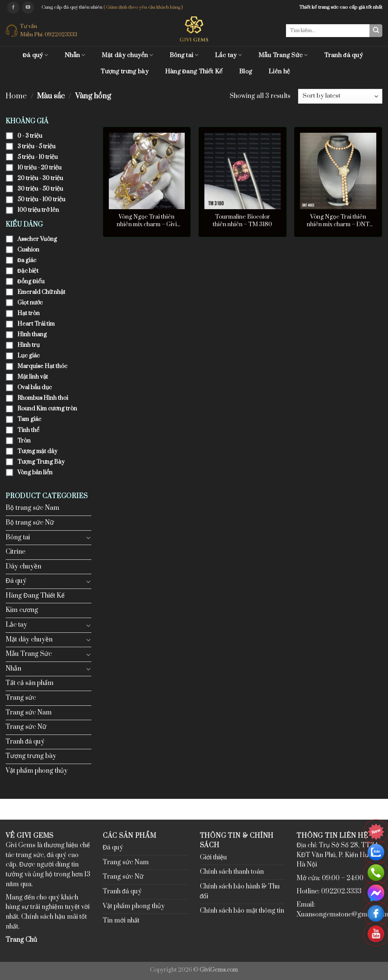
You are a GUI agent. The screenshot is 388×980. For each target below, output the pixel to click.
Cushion (28, 250)
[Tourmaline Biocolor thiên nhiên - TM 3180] (243, 171)
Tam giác (29, 419)
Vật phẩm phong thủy (37, 771)
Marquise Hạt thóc (42, 366)
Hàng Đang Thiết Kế (194, 71)
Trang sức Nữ (26, 727)
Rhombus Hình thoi (43, 398)
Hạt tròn (29, 313)
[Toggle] (88, 537)
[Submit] (376, 31)
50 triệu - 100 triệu (41, 200)
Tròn (24, 441)
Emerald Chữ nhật (41, 292)
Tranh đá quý (343, 55)
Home (16, 96)
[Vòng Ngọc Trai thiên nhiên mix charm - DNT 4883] (338, 171)
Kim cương (22, 610)
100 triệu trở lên (38, 210)
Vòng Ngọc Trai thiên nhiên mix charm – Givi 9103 (147, 221)
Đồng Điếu (31, 282)
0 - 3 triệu (30, 136)
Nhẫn (75, 55)
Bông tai (184, 55)
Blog (246, 71)
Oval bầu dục (35, 387)
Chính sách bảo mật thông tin (242, 911)
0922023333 (61, 35)
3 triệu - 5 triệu (36, 147)
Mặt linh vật (33, 377)
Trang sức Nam (29, 713)
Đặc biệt (28, 271)
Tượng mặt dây (37, 451)
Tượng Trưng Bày (41, 462)
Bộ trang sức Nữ (30, 523)
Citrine (15, 552)
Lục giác (29, 356)
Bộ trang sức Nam (32, 508)
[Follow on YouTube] (28, 8)
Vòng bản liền (35, 473)
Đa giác (27, 260)
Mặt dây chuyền (127, 55)
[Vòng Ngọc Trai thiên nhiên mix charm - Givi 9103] (147, 171)
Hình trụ (29, 345)
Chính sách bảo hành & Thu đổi (240, 891)
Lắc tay (228, 55)
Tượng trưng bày (124, 71)
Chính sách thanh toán (232, 872)
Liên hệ (279, 71)
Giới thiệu (213, 857)
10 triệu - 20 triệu (39, 168)
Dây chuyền (23, 567)
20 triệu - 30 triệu (40, 178)
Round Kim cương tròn (47, 409)
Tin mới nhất (121, 921)
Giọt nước (30, 303)
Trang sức (21, 698)
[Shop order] (340, 96)
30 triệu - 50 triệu (40, 189)
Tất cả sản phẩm (30, 683)
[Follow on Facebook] (13, 8)
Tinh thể (28, 430)
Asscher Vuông (37, 239)
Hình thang (32, 335)
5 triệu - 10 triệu (38, 157)
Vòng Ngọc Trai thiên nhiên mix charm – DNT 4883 (338, 221)
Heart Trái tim (36, 324)
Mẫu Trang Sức (283, 55)
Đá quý (35, 55)
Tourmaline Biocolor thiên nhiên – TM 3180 (242, 221)
